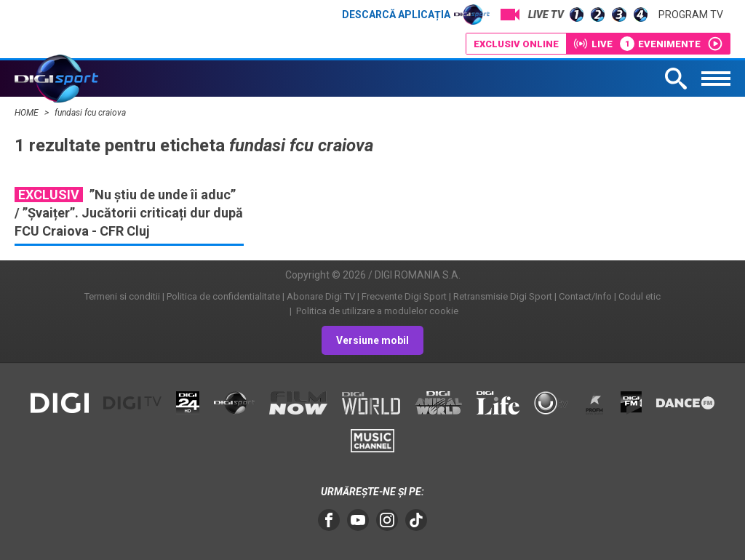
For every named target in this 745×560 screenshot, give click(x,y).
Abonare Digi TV (321, 296)
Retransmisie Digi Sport (503, 296)
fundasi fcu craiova (90, 113)
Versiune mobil (372, 340)
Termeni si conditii (122, 296)
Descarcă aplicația (416, 15)
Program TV (691, 15)
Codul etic (640, 296)
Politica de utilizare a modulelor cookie (376, 311)
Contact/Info (585, 296)
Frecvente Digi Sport (404, 296)
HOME (28, 113)
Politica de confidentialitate (223, 296)
